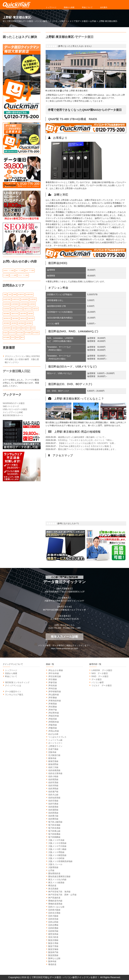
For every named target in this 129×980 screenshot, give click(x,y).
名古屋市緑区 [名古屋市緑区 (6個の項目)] (32, 304)
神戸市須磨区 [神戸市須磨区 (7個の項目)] (6, 336)
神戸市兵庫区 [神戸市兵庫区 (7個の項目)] (20, 332)
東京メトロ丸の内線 (57, 880)
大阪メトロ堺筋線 (56, 852)
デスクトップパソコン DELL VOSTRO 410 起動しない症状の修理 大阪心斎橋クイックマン (22, 358)
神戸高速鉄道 (54, 898)
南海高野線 (53, 764)
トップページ (51, 7)
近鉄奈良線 (53, 919)
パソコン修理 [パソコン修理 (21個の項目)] (13, 275)
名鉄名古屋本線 (55, 773)
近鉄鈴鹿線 (53, 928)
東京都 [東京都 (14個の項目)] (33, 327)
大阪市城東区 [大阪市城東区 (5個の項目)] (6, 313)
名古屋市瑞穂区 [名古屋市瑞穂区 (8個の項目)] (24, 304)
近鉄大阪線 (53, 916)
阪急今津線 (53, 943)
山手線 (51, 870)
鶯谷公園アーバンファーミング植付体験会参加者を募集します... (87, 449)
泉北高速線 (53, 889)
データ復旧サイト (13, 692)
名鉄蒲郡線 (53, 810)
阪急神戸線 (53, 952)
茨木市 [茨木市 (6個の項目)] (13, 336)
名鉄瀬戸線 (53, 792)
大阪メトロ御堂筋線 (57, 855)
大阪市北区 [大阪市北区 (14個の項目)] (35, 308)
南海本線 (52, 758)
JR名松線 (53, 685)
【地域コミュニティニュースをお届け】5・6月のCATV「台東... (87, 443)
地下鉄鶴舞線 (54, 837)
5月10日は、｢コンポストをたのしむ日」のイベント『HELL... (86, 440)
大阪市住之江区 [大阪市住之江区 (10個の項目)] (27, 308)
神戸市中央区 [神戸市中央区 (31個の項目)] (12, 332)
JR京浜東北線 (55, 676)
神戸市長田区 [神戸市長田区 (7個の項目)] (36, 332)
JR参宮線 (53, 682)
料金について (87, 7)
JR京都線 (53, 679)
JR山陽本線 (54, 695)
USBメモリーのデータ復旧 (15, 408)
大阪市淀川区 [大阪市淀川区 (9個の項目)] (23, 318)
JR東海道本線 (55, 701)
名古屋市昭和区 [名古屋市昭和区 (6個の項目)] (25, 299)
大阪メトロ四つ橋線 (57, 849)
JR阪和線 (53, 725)
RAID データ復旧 (100, 676)
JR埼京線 (53, 689)
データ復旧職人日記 (17, 370)
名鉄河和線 (53, 786)
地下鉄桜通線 (54, 834)
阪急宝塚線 (53, 949)
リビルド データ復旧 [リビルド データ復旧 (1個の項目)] (23, 275)
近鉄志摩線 (53, 925)
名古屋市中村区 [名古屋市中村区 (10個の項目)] (29, 294)
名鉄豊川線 (53, 816)
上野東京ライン (55, 746)
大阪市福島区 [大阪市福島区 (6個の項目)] (6, 322)
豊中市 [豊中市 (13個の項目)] (22, 336)
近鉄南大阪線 (54, 910)
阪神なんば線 (54, 958)
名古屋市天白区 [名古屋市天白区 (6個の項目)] (16, 299)
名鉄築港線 (53, 807)
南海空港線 (53, 761)
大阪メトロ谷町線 (56, 858)
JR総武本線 (54, 716)
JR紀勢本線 (54, 713)
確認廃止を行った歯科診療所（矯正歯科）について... (82, 437)
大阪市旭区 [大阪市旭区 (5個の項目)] (30, 313)
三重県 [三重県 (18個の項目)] (5, 294)
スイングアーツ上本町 (13, 411)
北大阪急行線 (54, 755)
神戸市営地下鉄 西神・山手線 (62, 895)
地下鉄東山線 (54, 831)
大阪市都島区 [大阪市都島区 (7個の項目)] (29, 322)
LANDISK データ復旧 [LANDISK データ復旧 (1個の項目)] (9, 271)
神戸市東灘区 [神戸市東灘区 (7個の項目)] (28, 332)
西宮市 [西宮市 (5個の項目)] (18, 336)
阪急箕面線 (53, 955)
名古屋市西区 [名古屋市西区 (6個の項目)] (6, 308)
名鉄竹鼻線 (53, 804)
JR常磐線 (53, 698)
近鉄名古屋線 (54, 913)
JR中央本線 (54, 673)
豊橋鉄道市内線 (55, 901)
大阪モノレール (55, 864)
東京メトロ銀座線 (56, 883)
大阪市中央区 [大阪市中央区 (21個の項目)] (19, 308)
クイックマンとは (13, 685)
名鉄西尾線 (53, 813)
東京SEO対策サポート (13, 414)
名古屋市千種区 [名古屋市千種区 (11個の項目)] (7, 299)
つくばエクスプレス (57, 737)
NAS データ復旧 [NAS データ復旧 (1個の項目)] (20, 271)
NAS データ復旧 (100, 673)
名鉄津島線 (53, 789)
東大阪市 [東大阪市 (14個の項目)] (5, 332)
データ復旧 (86, 37)
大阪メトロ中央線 (56, 840)
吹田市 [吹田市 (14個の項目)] (13, 308)
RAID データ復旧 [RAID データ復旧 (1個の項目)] (30, 271)
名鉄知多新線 (54, 798)
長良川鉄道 (53, 937)
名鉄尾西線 (53, 779)
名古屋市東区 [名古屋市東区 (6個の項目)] (33, 299)
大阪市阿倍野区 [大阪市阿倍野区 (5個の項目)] (7, 327)
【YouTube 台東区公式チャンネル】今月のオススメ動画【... (85, 446)
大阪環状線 (53, 867)
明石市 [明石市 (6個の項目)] (28, 327)
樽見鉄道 (52, 886)
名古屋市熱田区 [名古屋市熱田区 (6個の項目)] (15, 304)
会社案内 (104, 7)
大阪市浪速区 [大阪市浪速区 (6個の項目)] (15, 318)
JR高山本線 (54, 731)
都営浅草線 (53, 934)
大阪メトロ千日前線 (57, 846)
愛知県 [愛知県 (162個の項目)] (23, 327)
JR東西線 (53, 704)
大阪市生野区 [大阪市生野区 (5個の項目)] (31, 318)
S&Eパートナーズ (11, 405)
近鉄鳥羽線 (53, 931)
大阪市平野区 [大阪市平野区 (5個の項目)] (23, 313)
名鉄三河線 (53, 767)
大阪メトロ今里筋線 (57, 843)
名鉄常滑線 (53, 782)
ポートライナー (55, 743)
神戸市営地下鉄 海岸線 (59, 892)
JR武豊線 (53, 707)
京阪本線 (52, 752)
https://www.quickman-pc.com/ (64, 648)
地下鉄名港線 (54, 828)
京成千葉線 (53, 749)
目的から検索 (11, 673)
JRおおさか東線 (56, 670)
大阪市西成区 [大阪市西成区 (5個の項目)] (21, 322)
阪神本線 (52, 961)
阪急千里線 (53, 946)
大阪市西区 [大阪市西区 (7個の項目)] (14, 322)
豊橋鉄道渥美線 (55, 904)
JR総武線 (53, 719)
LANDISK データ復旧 (102, 670)
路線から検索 (69, 7)
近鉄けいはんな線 (56, 907)
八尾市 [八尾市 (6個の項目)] (10, 294)
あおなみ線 (53, 734)
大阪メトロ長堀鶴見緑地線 (60, 861)
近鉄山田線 (53, 922)
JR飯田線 (53, 728)
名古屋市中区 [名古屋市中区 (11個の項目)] (21, 294)
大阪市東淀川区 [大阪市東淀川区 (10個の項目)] (7, 318)
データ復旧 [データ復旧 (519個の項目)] (6, 275)
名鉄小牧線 (53, 776)
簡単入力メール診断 (64, 637)
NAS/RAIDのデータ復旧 (14, 402)
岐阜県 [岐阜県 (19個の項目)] (19, 327)
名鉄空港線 (53, 801)
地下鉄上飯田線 (55, 822)
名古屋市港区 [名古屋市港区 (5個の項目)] (6, 304)
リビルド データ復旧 (102, 685)
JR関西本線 (54, 722)
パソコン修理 (98, 682)
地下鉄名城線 (54, 825)
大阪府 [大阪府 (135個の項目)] (14, 327)
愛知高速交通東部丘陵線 (59, 876)
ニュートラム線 (55, 740)
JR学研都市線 (55, 692)
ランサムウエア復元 (14, 695)
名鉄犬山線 (53, 795)
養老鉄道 (52, 964)
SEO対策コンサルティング (17, 682)
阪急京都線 (53, 940)
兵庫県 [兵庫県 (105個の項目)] (15, 294)
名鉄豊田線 (53, 819)
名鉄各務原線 (54, 770)
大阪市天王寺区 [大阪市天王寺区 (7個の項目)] (15, 313)
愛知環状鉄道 (54, 873)
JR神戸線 (53, 710)
